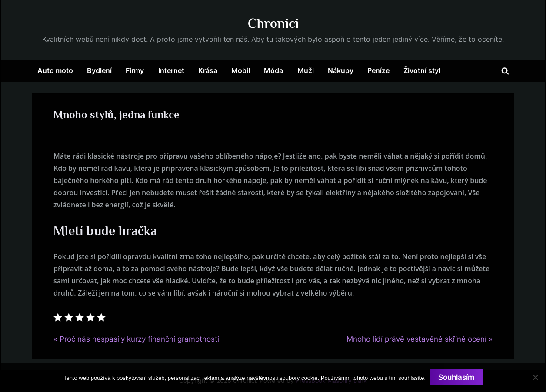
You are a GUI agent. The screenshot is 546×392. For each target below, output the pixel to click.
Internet (171, 70)
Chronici (273, 23)
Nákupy (341, 70)
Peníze (378, 70)
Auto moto (55, 70)
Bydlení (99, 70)
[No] (535, 377)
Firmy (135, 70)
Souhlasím (456, 377)
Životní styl (422, 70)
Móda (273, 70)
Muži (306, 70)
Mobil (241, 70)
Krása (208, 70)
